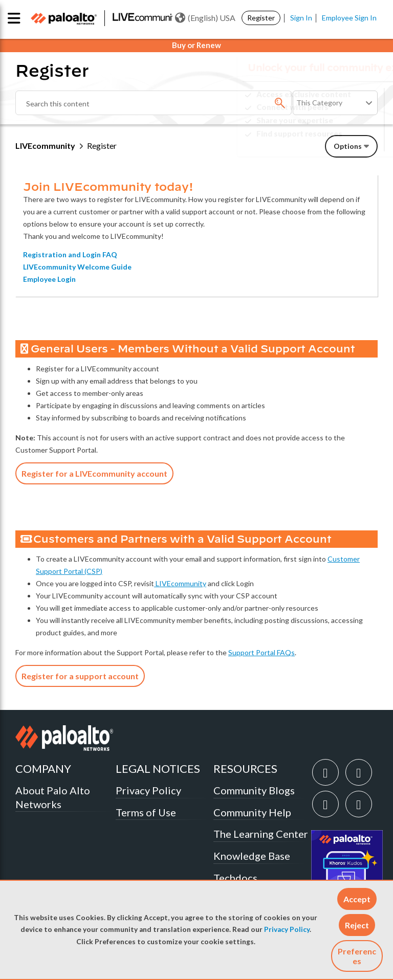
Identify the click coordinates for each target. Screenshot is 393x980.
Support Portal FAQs (261, 652)
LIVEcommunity (45, 146)
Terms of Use (146, 812)
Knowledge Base (252, 856)
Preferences (357, 956)
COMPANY (43, 769)
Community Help (252, 812)
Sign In (301, 18)
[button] (357, 899)
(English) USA (205, 18)
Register (261, 18)
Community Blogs (254, 790)
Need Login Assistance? (332, 142)
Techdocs (235, 878)
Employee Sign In (349, 18)
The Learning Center (261, 834)
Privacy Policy (287, 929)
